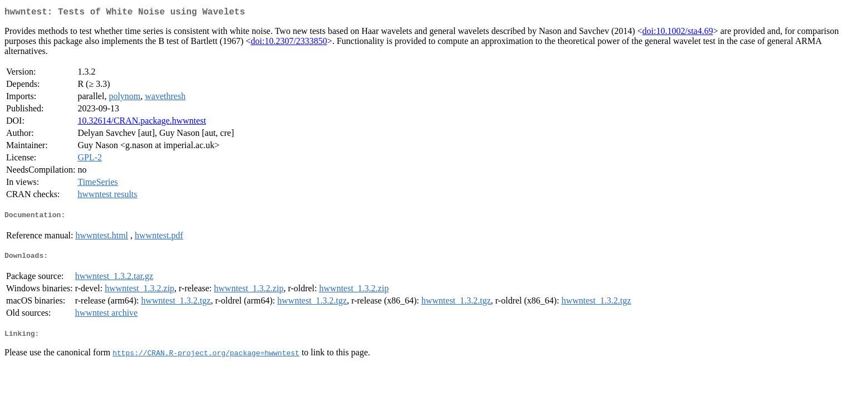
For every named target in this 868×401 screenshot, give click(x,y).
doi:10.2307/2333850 (289, 43)
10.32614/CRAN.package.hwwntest (142, 123)
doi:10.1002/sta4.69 (678, 33)
